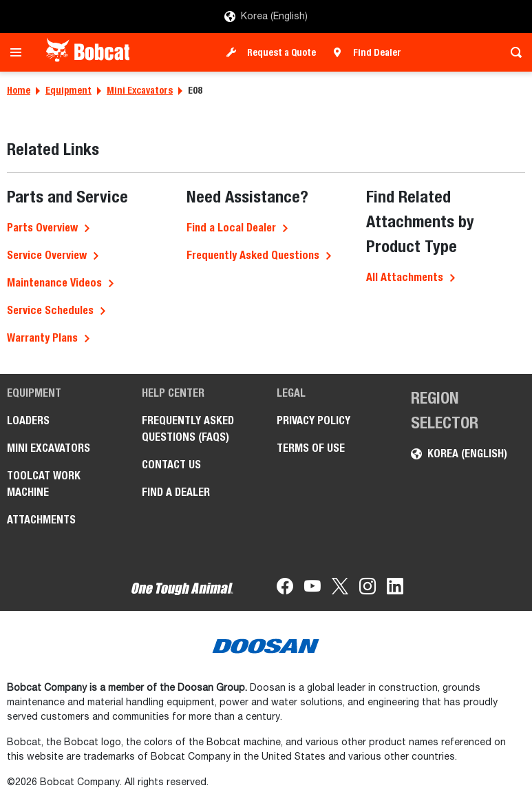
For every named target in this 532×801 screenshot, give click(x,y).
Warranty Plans (42, 338)
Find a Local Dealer (231, 228)
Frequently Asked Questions (253, 255)
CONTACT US (171, 465)
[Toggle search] (512, 52)
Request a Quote (281, 52)
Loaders (28, 420)
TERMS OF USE (311, 448)
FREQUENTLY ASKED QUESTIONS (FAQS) (188, 429)
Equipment (68, 90)
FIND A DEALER (176, 492)
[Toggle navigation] (20, 52)
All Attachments (405, 277)
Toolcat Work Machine (44, 484)
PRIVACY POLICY (313, 420)
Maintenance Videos (54, 283)
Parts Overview (42, 228)
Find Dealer (377, 52)
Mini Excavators (140, 90)
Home (19, 90)
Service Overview (47, 255)
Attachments (41, 520)
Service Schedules (50, 310)
